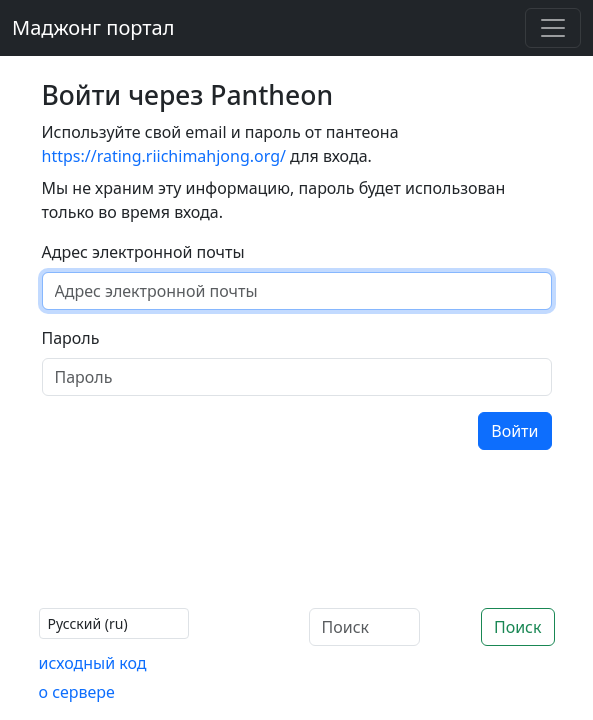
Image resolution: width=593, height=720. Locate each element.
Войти (514, 431)
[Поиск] (364, 627)
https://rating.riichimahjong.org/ (164, 156)
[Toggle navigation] (553, 28)
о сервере (77, 692)
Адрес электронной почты (143, 252)
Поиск (518, 627)
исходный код (93, 663)
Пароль (71, 338)
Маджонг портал (93, 27)
